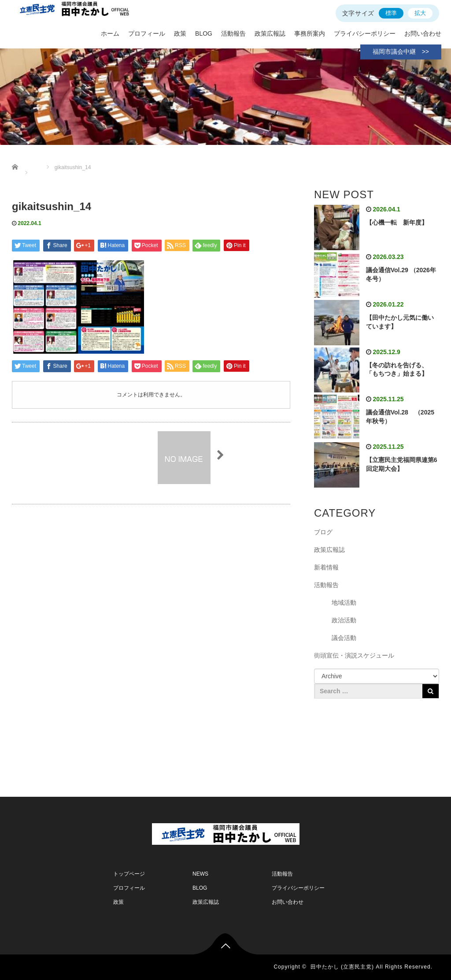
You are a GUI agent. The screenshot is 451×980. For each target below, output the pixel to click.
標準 (391, 13)
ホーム (110, 33)
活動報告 (233, 33)
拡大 (420, 13)
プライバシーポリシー (365, 33)
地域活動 (344, 603)
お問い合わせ (423, 33)
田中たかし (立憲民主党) (342, 967)
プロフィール (147, 33)
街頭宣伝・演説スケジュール (354, 655)
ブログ (323, 532)
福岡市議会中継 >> (401, 52)
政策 (180, 33)
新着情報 (326, 567)
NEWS (200, 874)
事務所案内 (310, 33)
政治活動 (344, 620)
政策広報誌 (270, 33)
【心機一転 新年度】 (397, 222)
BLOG (204, 33)
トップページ (129, 874)
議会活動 (344, 638)
